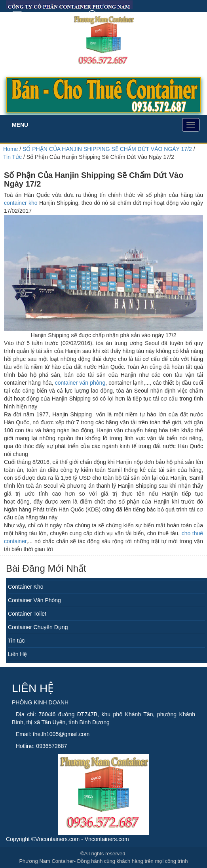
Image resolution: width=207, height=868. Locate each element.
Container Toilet (27, 614)
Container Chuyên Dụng (38, 627)
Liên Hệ (17, 654)
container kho (21, 203)
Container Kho (26, 587)
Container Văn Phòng (34, 600)
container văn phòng (80, 383)
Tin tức (16, 641)
